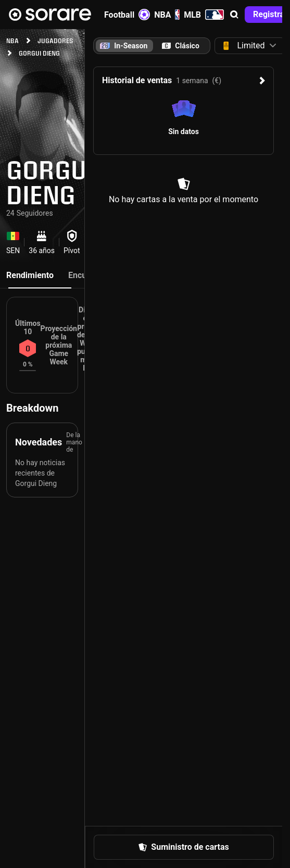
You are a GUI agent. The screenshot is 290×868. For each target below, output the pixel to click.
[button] (234, 15)
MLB (204, 15)
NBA (167, 15)
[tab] (180, 46)
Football (127, 15)
